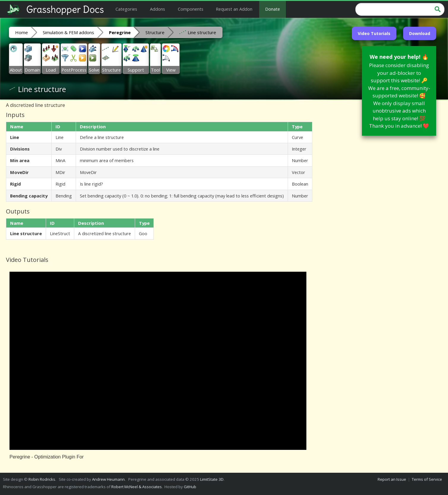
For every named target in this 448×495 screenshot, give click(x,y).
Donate (273, 9)
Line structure (198, 32)
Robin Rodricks (42, 479)
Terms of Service (427, 479)
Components (191, 9)
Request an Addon (234, 9)
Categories (126, 9)
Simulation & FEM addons (68, 32)
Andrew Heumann (108, 479)
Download (420, 33)
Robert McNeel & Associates (137, 487)
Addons (157, 9)
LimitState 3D (212, 479)
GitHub (190, 487)
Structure (155, 32)
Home (22, 32)
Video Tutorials (374, 33)
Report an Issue (392, 479)
